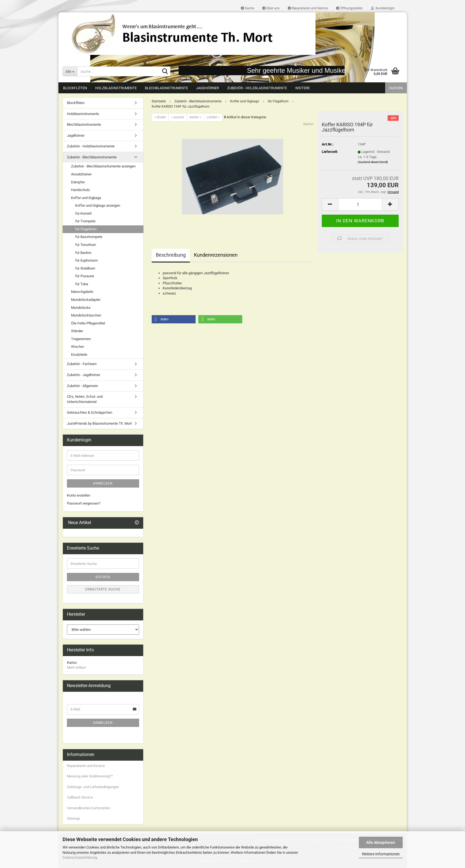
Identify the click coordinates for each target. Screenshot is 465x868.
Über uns (271, 8)
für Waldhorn (85, 268)
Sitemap (73, 818)
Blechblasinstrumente (166, 88)
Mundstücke (81, 308)
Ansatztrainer (81, 174)
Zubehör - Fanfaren (82, 364)
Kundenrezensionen (216, 255)
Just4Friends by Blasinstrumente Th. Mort (99, 423)
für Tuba (82, 284)
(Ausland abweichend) (373, 162)
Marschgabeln (82, 292)
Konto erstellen (79, 495)
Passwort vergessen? (84, 503)
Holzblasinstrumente (116, 88)
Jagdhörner (208, 88)
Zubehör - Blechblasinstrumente (92, 157)
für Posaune (85, 276)
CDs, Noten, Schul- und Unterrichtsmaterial (85, 399)
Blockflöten (75, 88)
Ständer (77, 331)
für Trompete (85, 221)
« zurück (178, 117)
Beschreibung (171, 255)
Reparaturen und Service (308, 8)
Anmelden (103, 483)
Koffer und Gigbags (86, 198)
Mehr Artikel (76, 667)
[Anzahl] (360, 204)
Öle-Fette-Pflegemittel (88, 323)
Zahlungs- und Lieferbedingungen (93, 787)
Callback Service (80, 797)
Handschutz (80, 190)
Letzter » (213, 117)
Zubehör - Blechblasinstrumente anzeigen (103, 166)
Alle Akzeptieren (381, 842)
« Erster (160, 117)
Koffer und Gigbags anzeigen (98, 205)
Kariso (308, 124)
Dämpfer (78, 182)
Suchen (396, 88)
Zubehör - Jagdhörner (84, 375)
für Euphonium (86, 260)
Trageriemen (81, 339)
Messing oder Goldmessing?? (90, 776)
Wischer (77, 347)
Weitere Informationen (381, 854)
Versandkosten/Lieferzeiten (89, 808)
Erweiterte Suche (103, 589)
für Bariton (83, 253)
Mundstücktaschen (86, 315)
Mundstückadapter (86, 300)
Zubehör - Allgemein (82, 386)
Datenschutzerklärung (80, 857)
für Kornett (83, 213)
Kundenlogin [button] (383, 8)
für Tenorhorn (86, 245)
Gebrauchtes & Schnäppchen (90, 412)
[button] (330, 204)
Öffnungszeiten (349, 8)
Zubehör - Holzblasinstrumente (257, 88)
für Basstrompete (89, 237)
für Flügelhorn (86, 229)
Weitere (302, 88)
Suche (247, 8)
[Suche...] (70, 71)
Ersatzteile (79, 355)
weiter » (195, 117)
